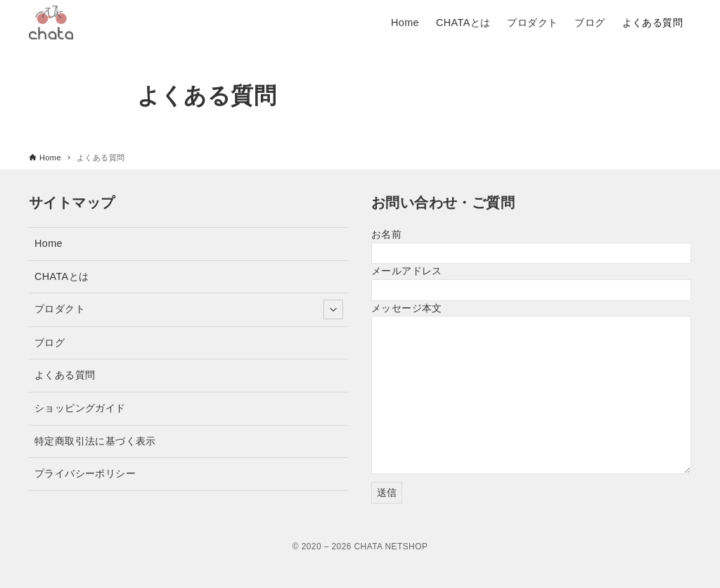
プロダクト (189, 309)
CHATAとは (62, 276)
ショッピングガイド (80, 408)
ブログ (50, 343)
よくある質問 (65, 375)
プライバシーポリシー (85, 473)
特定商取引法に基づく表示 (95, 441)
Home (49, 243)
